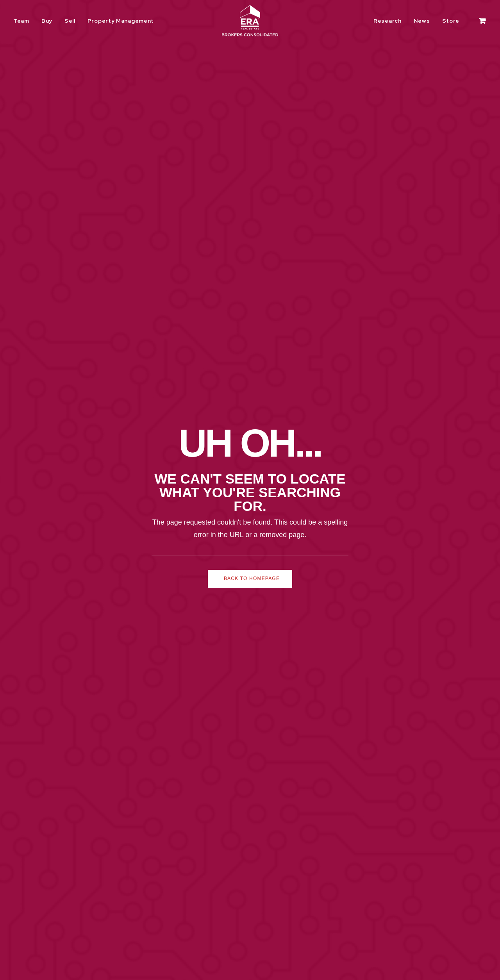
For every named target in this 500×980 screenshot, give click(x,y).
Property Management (121, 21)
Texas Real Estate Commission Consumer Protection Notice (115, 936)
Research (387, 21)
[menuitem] (24, 21)
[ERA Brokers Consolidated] (250, 21)
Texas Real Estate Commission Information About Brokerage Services (128, 946)
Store (451, 21)
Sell (70, 21)
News (422, 21)
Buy (47, 21)
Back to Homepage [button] (252, 229)
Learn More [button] (433, 386)
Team (21, 21)
